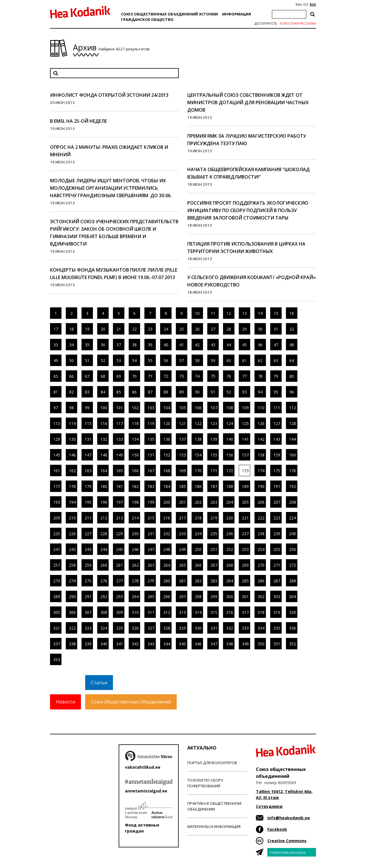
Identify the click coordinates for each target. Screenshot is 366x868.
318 (261, 612)
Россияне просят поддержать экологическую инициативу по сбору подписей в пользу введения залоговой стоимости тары (248, 210)
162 (72, 471)
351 (277, 644)
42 (197, 345)
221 (245, 518)
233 (182, 534)
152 (167, 455)
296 (167, 597)
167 (151, 471)
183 (151, 486)
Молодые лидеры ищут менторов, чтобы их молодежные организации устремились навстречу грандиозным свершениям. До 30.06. (111, 188)
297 (182, 597)
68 (103, 376)
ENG (299, 5)
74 (197, 376)
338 (72, 644)
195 (88, 502)
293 (120, 597)
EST (306, 5)
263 (151, 565)
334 (261, 628)
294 (135, 597)
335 (277, 628)
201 (182, 502)
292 (104, 597)
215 (151, 518)
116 (104, 423)
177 (57, 486)
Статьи (99, 683)
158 (261, 455)
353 (57, 660)
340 (104, 644)
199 (151, 502)
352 (293, 644)
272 (293, 565)
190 (261, 486)
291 (88, 597)
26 (197, 329)
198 (135, 502)
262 (135, 565)
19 (87, 329)
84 (103, 392)
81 (56, 392)
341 (120, 644)
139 (214, 439)
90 (197, 392)
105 (182, 408)
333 (245, 628)
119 (151, 423)
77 (244, 376)
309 (120, 612)
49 (56, 360)
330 (198, 628)
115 (88, 423)
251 (214, 549)
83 (87, 392)
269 (245, 565)
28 (229, 329)
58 (197, 360)
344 (167, 644)
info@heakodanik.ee (289, 818)
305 (57, 612)
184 (167, 486)
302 (261, 597)
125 (245, 423)
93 (244, 392)
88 (166, 392)
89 (182, 392)
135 (151, 439)
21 (119, 329)
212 (104, 518)
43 (213, 345)
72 (166, 376)
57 (182, 360)
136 (167, 439)
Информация (237, 14)
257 (57, 565)
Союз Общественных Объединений (131, 702)
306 (72, 612)
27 (213, 329)
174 (261, 471)
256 (293, 549)
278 (135, 581)
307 (88, 612)
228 (104, 534)
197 (120, 502)
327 (151, 628)
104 (167, 408)
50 (71, 360)
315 (214, 612)
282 (198, 581)
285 (245, 581)
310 (135, 612)
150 (135, 455)
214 (135, 518)
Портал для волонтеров (212, 763)
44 (229, 345)
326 (135, 628)
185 (182, 486)
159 (277, 455)
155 (214, 455)
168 (167, 471)
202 (198, 502)
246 (135, 549)
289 (57, 597)
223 (277, 518)
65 (56, 376)
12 (229, 313)
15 (276, 313)
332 (230, 628)
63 (276, 360)
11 (213, 313)
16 (292, 313)
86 (134, 392)
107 (214, 408)
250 (198, 549)
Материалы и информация (214, 827)
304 (293, 597)
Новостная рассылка (298, 23)
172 (230, 471)
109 (245, 408)
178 (72, 486)
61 (244, 360)
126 (261, 423)
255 (277, 549)
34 (71, 345)
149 (120, 455)
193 (57, 502)
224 (293, 518)
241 (57, 549)
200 (167, 502)
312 (167, 612)
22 (134, 329)
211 (88, 518)
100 (104, 408)
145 (57, 455)
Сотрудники (269, 806)
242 (72, 549)
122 (198, 423)
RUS (313, 5)
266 (198, 565)
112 (293, 408)
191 (277, 486)
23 (150, 329)
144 (293, 439)
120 (167, 423)
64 (292, 360)
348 (230, 644)
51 (87, 360)
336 (293, 628)
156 (230, 455)
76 (229, 376)
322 (72, 628)
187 (214, 486)
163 (88, 471)
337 (57, 644)
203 (214, 502)
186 (198, 486)
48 (292, 345)
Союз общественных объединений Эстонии (169, 14)
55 (150, 360)
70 (134, 376)
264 (167, 565)
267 (214, 565)
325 (120, 628)
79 (276, 376)
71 (150, 376)
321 (57, 628)
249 (182, 549)
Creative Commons (287, 841)
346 (198, 644)
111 (277, 408)
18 (71, 329)
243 (88, 549)
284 (230, 581)
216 (167, 518)
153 (182, 455)
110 (261, 408)
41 (182, 345)
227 (88, 534)
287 (277, 581)
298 (198, 597)
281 (182, 581)
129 (57, 439)
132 (104, 439)
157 (245, 455)
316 (230, 612)
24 (166, 329)
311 (151, 612)
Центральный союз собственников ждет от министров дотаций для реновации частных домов (248, 102)
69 (119, 376)
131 (88, 439)
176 (293, 471)
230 (135, 534)
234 (198, 534)
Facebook (277, 829)
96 (292, 392)
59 (213, 360)
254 (261, 549)
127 (277, 423)
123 (214, 423)
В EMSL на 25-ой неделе (78, 121)
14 (260, 313)
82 (71, 392)
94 (260, 392)
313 (182, 612)
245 (120, 549)
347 (214, 644)
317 (245, 612)
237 (245, 534)
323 (88, 628)
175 (277, 471)
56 (166, 360)
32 (292, 329)
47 (276, 345)
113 (57, 423)
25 (182, 329)
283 (214, 581)
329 (182, 628)
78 (260, 376)
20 (103, 329)
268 (230, 565)
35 (87, 345)
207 (277, 502)
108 (230, 408)
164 (104, 471)
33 (56, 345)
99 (87, 408)
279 (151, 581)
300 (230, 597)
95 (276, 392)
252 (230, 549)
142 (261, 439)
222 (261, 518)
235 (214, 534)
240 (293, 534)
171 (214, 471)
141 (245, 439)
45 (244, 345)
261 (120, 565)
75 (213, 376)
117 (120, 423)
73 (182, 376)
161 (57, 471)
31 (276, 329)
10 (197, 313)
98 (71, 408)
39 (150, 345)
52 (103, 360)
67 (87, 376)
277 (120, 581)
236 (230, 534)
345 (182, 644)
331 (214, 628)
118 (135, 423)
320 (293, 612)
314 (198, 612)
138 (198, 439)
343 (151, 644)
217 (182, 518)
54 (134, 360)
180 (104, 486)
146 (72, 455)
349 (245, 644)
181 (120, 486)
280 (167, 581)
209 (57, 518)
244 (104, 549)
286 (261, 581)
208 (293, 502)
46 (260, 345)
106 (198, 408)
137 (182, 439)
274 (72, 581)
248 (167, 549)
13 (244, 313)
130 (72, 439)
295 (151, 597)
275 (88, 581)
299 (214, 597)
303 (277, 597)
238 (261, 534)
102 (135, 408)
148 (104, 455)
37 (119, 345)
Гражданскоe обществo (147, 19)
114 (72, 423)
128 (293, 423)
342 (135, 644)
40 (166, 345)
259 (88, 565)
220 (230, 518)
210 (72, 518)
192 (293, 486)
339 (88, 644)
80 (292, 376)
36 (103, 345)
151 (151, 455)
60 (229, 360)
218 (198, 518)
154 (198, 455)
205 (245, 502)
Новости (65, 702)
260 (104, 565)
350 (261, 644)
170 (198, 471)
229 (120, 534)
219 (214, 518)
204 (230, 502)
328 (167, 628)
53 (119, 360)
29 (244, 329)
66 (71, 376)
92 (229, 392)
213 (120, 518)
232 (167, 534)
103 (151, 408)
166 (135, 471)
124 (230, 423)
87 (150, 392)
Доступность (266, 23)
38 (134, 345)
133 (120, 439)
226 (72, 534)
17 (56, 329)
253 (245, 549)
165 (120, 471)
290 (72, 597)
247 (151, 549)
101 (120, 408)
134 (135, 439)
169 (182, 471)
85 (119, 392)
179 (88, 486)
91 (213, 392)
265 (182, 565)
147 (88, 455)
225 (57, 534)
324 (104, 628)
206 (261, 502)
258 (72, 565)
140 (230, 439)
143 (277, 439)
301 (245, 597)
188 (230, 486)
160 (293, 455)
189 (245, 486)
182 (135, 486)
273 (57, 581)
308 (104, 612)
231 (151, 534)
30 (260, 329)
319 (277, 612)
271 (277, 565)
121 (182, 423)
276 (104, 581)
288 (293, 581)
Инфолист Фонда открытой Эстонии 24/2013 (109, 95)
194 (72, 502)
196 (104, 502)
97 (56, 408)
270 (261, 565)
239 (277, 534)
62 (260, 360)
